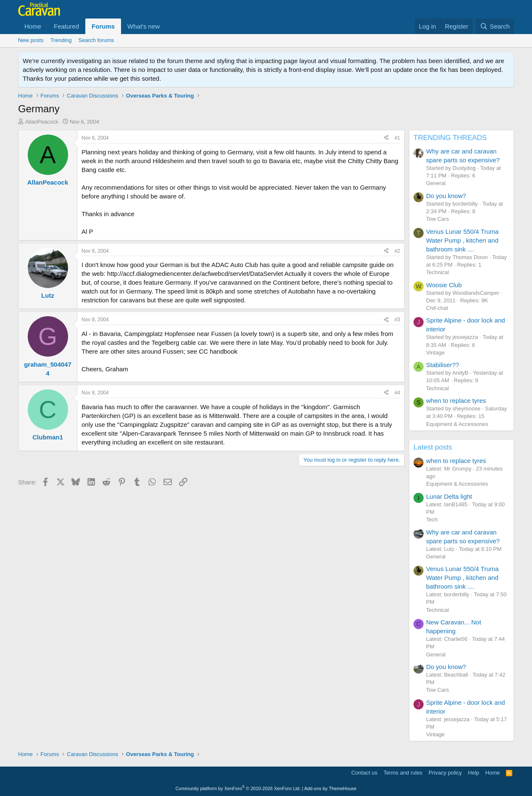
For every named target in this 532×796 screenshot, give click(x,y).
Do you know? (446, 196)
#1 (397, 138)
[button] (166, 26)
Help (474, 773)
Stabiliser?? (442, 365)
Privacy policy (445, 773)
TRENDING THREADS (450, 138)
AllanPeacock (42, 122)
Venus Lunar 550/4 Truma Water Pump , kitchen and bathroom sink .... (462, 240)
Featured (66, 26)
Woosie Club (444, 285)
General (436, 183)
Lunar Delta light (449, 496)
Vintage (435, 353)
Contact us (364, 773)
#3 (397, 320)
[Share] (386, 138)
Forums (103, 26)
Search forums (96, 40)
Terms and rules (403, 773)
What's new (144, 26)
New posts (31, 40)
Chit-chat (437, 308)
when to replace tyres (456, 401)
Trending (61, 40)
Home (33, 26)
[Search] (495, 26)
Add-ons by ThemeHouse (331, 788)
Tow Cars (437, 219)
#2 (397, 251)
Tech (432, 520)
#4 (397, 393)
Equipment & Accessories (457, 424)
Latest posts (433, 447)
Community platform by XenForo (238, 788)
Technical (437, 272)
